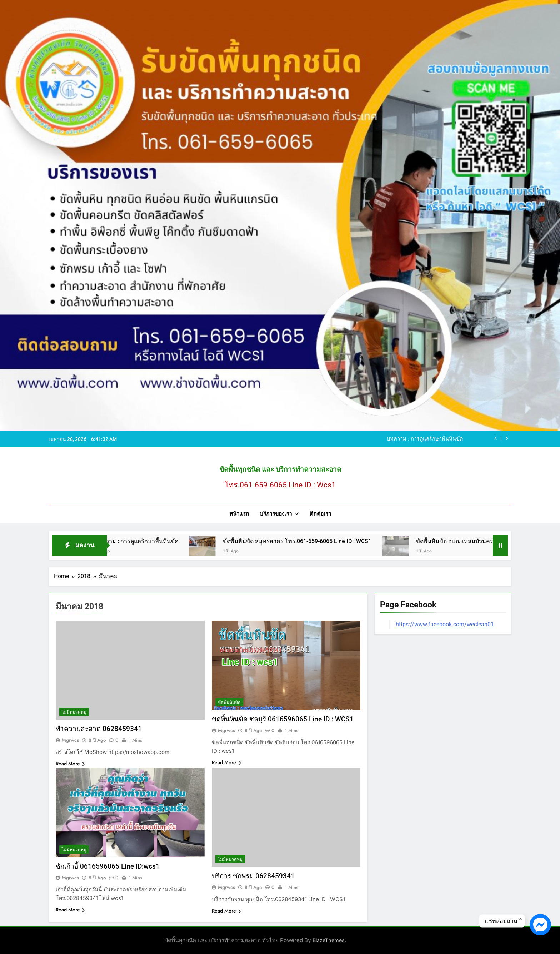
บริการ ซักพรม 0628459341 (253, 876)
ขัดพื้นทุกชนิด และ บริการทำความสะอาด (280, 469)
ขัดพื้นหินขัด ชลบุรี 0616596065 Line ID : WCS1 (283, 719)
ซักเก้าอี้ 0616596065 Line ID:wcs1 (108, 866)
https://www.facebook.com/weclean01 (445, 624)
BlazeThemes (329, 940)
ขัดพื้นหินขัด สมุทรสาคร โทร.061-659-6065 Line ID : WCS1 (308, 541)
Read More (70, 764)
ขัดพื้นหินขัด (229, 702)
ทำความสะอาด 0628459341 (99, 729)
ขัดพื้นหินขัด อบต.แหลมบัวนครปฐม (471, 541)
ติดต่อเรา (320, 514)
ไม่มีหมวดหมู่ (74, 712)
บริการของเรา (276, 514)
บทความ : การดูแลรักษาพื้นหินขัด (425, 439)
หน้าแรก (239, 514)
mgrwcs (70, 740)
